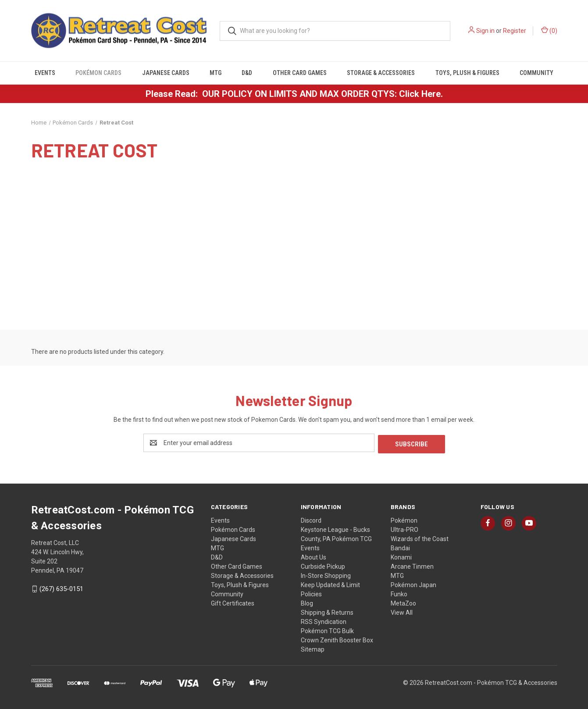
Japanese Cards (166, 73)
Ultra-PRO (404, 528)
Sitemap (313, 648)
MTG (216, 73)
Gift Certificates (233, 602)
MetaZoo (403, 602)
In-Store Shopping (326, 574)
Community (536, 73)
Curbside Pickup (323, 565)
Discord (311, 519)
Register (515, 31)
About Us (314, 556)
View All (402, 611)
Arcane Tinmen (412, 565)
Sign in (485, 31)
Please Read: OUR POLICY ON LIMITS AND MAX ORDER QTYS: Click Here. (294, 94)
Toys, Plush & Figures (467, 73)
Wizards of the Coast (420, 538)
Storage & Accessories (381, 73)
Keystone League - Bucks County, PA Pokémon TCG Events (336, 538)
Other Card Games (300, 73)
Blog (307, 602)
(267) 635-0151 (61, 588)
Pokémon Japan (413, 584)
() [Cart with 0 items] (549, 30)
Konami (401, 556)
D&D (247, 73)
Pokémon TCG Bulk (327, 630)
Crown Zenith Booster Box (337, 639)
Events (45, 73)
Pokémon (404, 519)
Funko (399, 593)
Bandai (400, 547)
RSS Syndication (324, 620)
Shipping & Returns (327, 611)
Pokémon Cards (98, 73)
